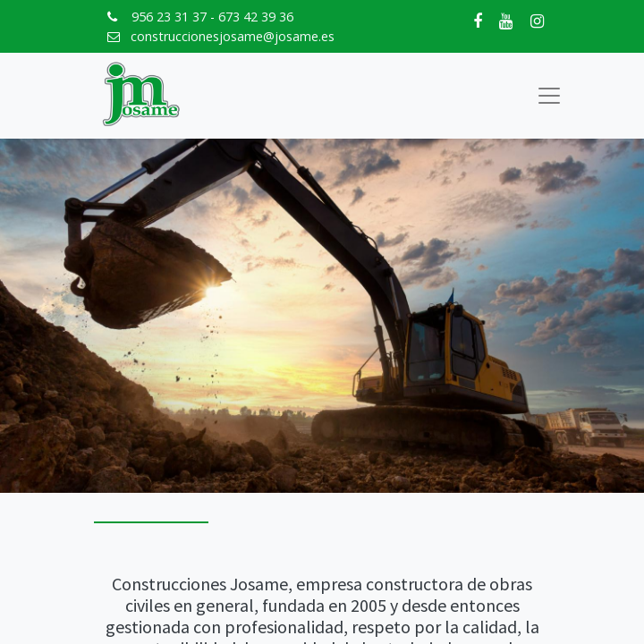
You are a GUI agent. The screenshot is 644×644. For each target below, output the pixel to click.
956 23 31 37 (169, 17)
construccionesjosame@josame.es (233, 36)
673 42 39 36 (256, 17)
